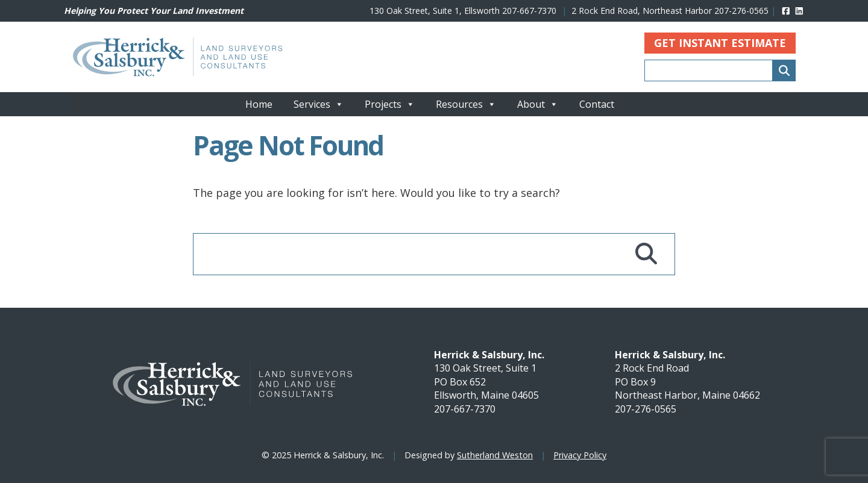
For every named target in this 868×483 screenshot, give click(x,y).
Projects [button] (390, 104)
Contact (597, 104)
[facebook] (786, 11)
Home (259, 104)
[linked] (799, 11)
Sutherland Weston (495, 455)
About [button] (538, 104)
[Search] (784, 70)
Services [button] (319, 104)
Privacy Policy (580, 455)
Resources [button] (466, 104)
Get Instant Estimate (720, 43)
